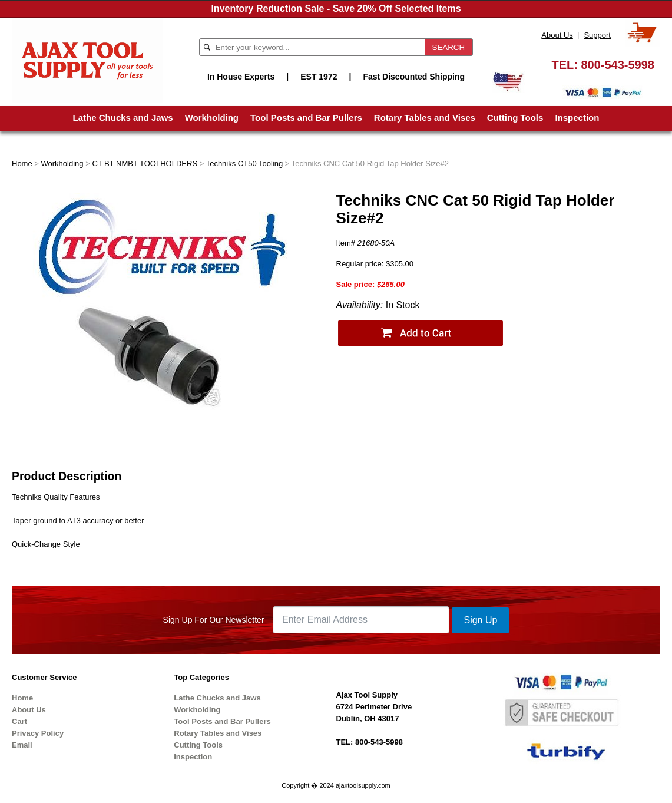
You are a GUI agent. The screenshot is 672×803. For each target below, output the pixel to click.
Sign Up (480, 620)
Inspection (577, 118)
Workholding (212, 118)
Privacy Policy (38, 733)
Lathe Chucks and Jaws (123, 118)
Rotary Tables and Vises (425, 118)
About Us (557, 35)
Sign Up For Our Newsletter (214, 620)
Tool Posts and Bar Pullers (306, 118)
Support (597, 35)
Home (22, 163)
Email (22, 745)
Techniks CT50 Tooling (245, 163)
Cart (19, 721)
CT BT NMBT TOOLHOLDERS (145, 163)
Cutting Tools (515, 118)
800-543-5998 (618, 65)
